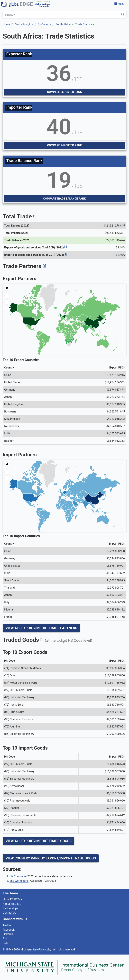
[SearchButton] (123, 15)
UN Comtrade (18, 876)
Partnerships (10, 908)
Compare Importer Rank (64, 145)
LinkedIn (8, 934)
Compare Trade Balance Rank (64, 199)
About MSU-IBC (12, 904)
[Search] (61, 15)
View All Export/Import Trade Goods (39, 841)
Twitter (7, 925)
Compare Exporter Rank (64, 92)
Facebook (9, 930)
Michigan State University (36, 950)
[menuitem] (78, 327)
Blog (5, 938)
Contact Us (9, 913)
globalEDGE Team (13, 899)
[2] (66, 247)
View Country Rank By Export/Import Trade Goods (51, 858)
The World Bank (19, 881)
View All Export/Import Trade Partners (41, 628)
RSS (5, 943)
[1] (35, 216)
